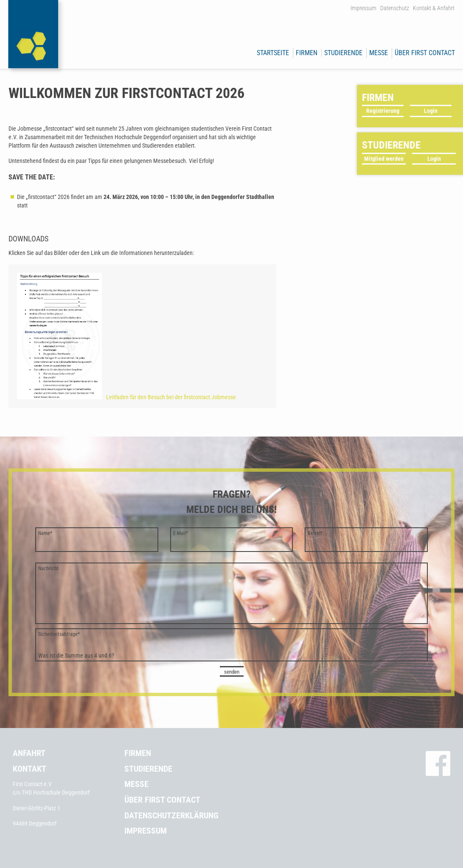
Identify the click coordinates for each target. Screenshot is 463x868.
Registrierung (383, 111)
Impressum (363, 8)
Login (431, 111)
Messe (379, 53)
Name (45, 533)
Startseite (273, 53)
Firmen (307, 53)
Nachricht (48, 568)
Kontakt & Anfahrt (434, 8)
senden (232, 672)
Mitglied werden (384, 159)
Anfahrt (29, 753)
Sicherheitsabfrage (59, 634)
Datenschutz (395, 8)
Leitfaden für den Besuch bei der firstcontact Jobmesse (126, 397)
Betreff (315, 533)
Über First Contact (425, 53)
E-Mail (181, 533)
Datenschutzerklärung (171, 815)
